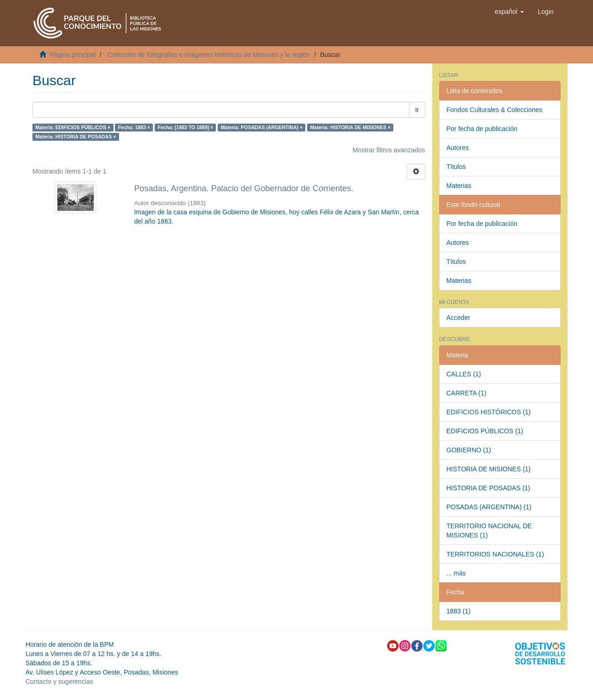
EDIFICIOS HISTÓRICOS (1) (489, 412)
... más (456, 573)
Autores (458, 148)
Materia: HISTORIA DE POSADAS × (76, 137)
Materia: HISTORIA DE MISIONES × (351, 127)
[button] (509, 12)
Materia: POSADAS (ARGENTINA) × (262, 127)
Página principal (73, 55)
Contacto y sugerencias (59, 681)
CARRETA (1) (467, 393)
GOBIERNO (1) (469, 450)
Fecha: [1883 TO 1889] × (185, 127)
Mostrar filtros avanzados (389, 150)
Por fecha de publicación (482, 129)
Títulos (456, 167)
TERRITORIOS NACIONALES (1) (495, 554)
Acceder (458, 318)
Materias (459, 186)
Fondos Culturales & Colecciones (495, 110)
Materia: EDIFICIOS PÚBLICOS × (73, 127)
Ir (417, 110)
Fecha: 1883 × (134, 127)
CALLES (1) (464, 374)
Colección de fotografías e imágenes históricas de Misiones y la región (209, 55)
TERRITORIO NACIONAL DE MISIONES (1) (489, 531)
